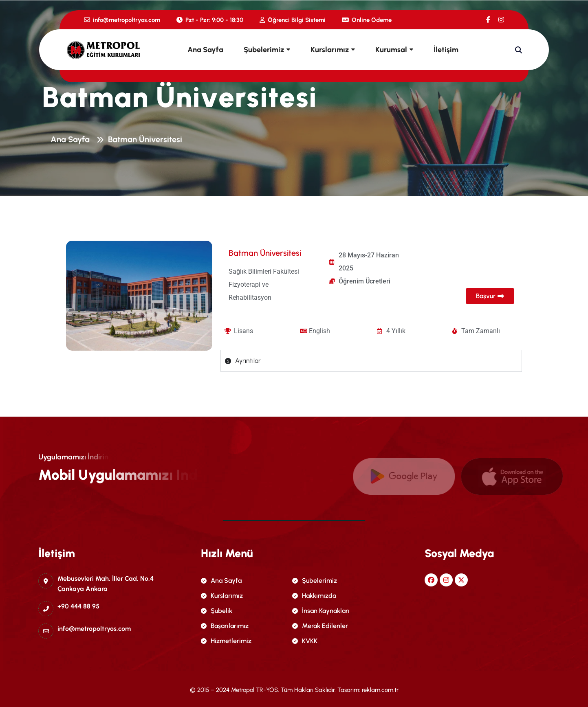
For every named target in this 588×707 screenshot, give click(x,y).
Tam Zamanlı (481, 331)
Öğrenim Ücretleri (364, 281)
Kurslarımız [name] (222, 596)
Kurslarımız (330, 50)
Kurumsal (391, 50)
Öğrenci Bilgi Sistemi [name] (293, 20)
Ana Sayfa (205, 50)
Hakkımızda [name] (314, 596)
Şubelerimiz (264, 50)
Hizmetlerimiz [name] (226, 641)
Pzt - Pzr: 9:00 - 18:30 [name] (210, 20)
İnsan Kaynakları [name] (321, 611)
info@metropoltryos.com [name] (122, 20)
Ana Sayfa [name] (221, 581)
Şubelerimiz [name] (315, 581)
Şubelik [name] (217, 611)
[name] (488, 20)
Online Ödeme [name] (367, 20)
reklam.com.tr (380, 690)
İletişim (446, 50)
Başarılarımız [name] (225, 626)
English (319, 331)
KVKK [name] (305, 641)
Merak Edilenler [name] (320, 626)
